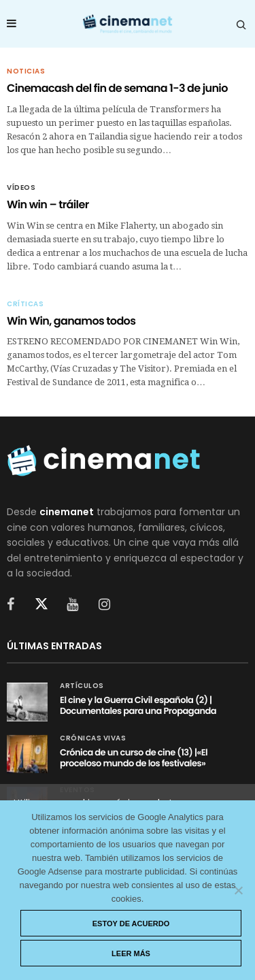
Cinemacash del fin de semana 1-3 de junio (117, 88)
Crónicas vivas (93, 738)
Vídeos (21, 188)
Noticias (26, 71)
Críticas (25, 304)
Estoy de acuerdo (131, 924)
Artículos (82, 686)
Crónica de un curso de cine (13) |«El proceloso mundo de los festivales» (134, 758)
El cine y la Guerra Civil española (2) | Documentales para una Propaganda (138, 705)
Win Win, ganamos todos (71, 321)
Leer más (131, 953)
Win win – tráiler (48, 205)
